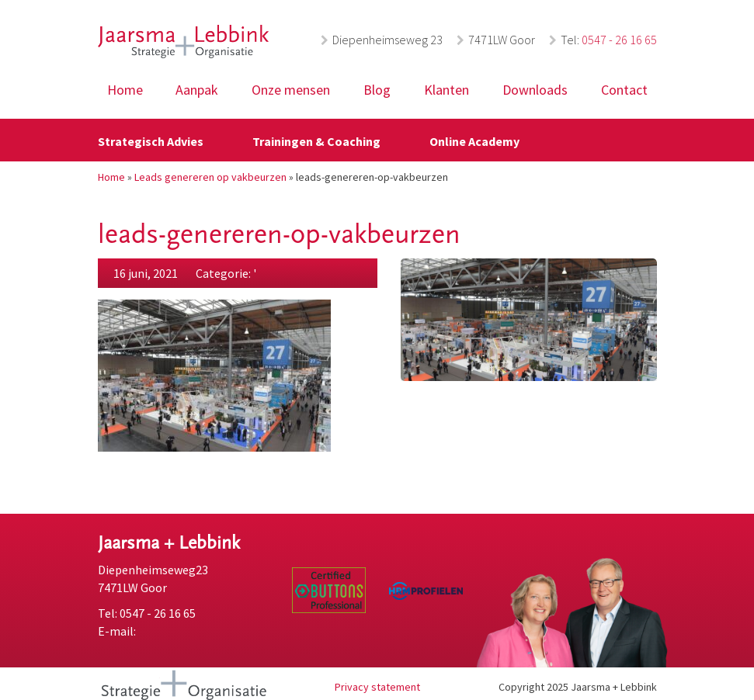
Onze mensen (291, 90)
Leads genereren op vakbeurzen (210, 177)
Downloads (535, 90)
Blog (377, 90)
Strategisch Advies (151, 141)
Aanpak (197, 90)
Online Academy (474, 141)
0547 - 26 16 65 (619, 40)
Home (125, 90)
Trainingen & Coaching (316, 141)
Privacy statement (377, 687)
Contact (624, 90)
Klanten (446, 90)
